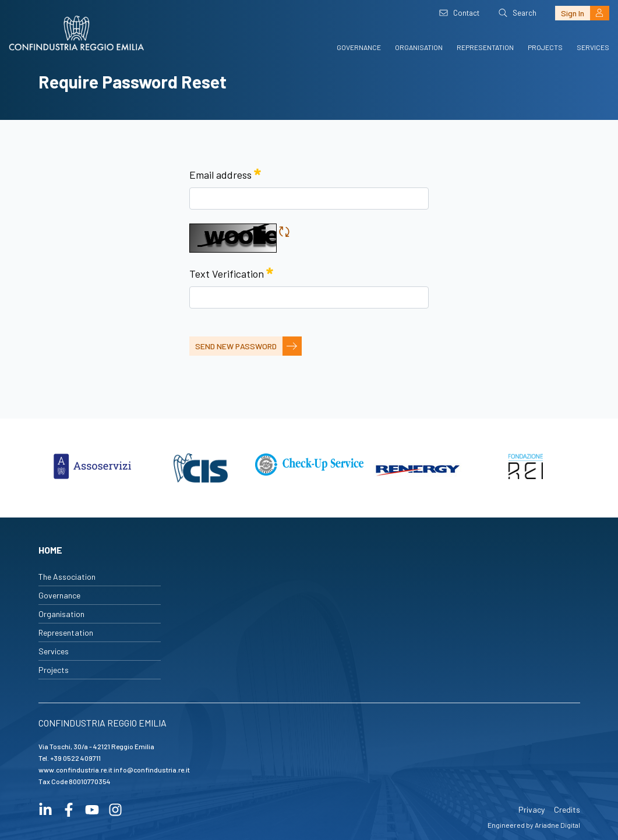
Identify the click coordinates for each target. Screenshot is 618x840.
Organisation (419, 47)
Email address (225, 173)
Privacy (532, 809)
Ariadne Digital (557, 825)
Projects (545, 47)
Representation (485, 47)
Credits (567, 809)
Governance (359, 47)
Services (593, 47)
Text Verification (231, 272)
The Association (67, 577)
